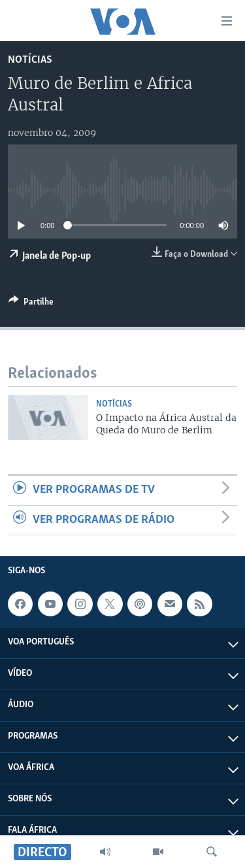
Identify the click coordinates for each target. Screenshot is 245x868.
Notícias (30, 60)
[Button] (31, 304)
